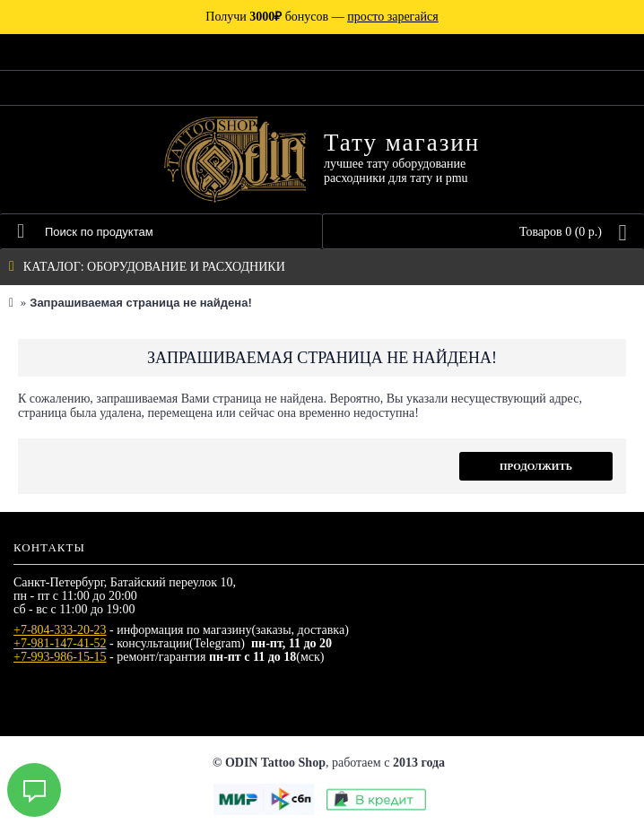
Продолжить (536, 466)
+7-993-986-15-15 (60, 657)
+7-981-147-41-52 (60, 643)
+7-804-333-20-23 (60, 630)
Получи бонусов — (322, 17)
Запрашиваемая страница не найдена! (140, 303)
